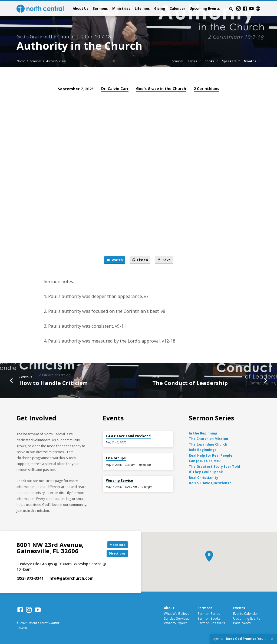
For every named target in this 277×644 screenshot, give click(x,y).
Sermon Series (209, 613)
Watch (113, 261)
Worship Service (120, 480)
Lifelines (142, 9)
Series (194, 61)
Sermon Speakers (211, 623)
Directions (116, 554)
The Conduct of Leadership (190, 384)
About (169, 608)
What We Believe (177, 613)
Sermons (100, 9)
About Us (81, 9)
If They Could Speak (206, 471)
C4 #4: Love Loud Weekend (128, 435)
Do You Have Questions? (210, 482)
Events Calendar (246, 613)
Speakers (231, 61)
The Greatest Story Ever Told (214, 466)
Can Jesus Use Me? (205, 460)
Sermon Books (209, 618)
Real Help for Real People (211, 455)
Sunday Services (177, 618)
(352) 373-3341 (30, 579)
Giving (160, 9)
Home (21, 61)
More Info (116, 544)
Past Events (242, 623)
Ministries (121, 9)
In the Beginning (203, 433)
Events (239, 608)
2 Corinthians (206, 89)
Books (211, 61)
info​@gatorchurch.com (71, 579)
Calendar (177, 9)
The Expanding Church (208, 444)
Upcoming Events (205, 9)
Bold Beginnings (203, 449)
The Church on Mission (208, 438)
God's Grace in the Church (161, 89)
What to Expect (175, 623)
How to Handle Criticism (53, 384)
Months (252, 61)
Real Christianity (204, 477)
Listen (140, 261)
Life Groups (116, 458)
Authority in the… (58, 61)
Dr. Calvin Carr (115, 89)
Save (166, 261)
